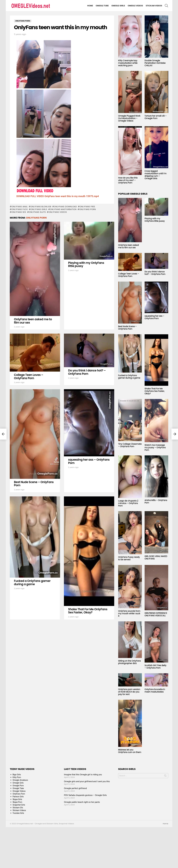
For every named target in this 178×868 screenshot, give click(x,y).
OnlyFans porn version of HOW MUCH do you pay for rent (129, 692)
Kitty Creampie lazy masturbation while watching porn (128, 63)
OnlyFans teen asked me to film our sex (33, 321)
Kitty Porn (17, 777)
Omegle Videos (135, 6)
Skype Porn (17, 802)
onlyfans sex (19, 212)
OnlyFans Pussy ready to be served (129, 558)
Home (90, 6)
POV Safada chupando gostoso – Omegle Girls (85, 795)
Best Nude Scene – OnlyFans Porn (34, 484)
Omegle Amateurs (20, 780)
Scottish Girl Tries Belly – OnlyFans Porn (156, 667)
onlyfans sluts (37, 212)
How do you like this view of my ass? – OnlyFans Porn (128, 180)
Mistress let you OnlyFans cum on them (130, 751)
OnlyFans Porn (88, 209)
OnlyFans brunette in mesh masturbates (155, 691)
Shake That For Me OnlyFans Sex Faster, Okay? (88, 611)
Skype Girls (17, 799)
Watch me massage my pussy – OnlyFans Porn (155, 447)
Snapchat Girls (19, 805)
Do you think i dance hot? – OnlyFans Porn (87, 372)
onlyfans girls (39, 209)
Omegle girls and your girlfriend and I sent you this (87, 781)
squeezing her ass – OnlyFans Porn (89, 461)
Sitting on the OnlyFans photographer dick (130, 662)
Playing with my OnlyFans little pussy (86, 264)
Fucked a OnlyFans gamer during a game (32, 582)
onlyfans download (65, 207)
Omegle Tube (102, 6)
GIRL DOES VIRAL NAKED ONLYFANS (156, 557)
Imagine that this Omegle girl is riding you (83, 775)
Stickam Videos (154, 6)
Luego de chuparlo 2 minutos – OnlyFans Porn (128, 503)
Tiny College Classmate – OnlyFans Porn (130, 445)
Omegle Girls (118, 6)
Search (165, 776)
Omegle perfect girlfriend (75, 788)
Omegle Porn (18, 786)
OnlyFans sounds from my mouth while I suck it (129, 613)
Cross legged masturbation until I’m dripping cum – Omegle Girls (156, 175)
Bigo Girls (17, 775)
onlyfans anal (20, 207)
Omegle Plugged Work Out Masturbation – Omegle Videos (129, 118)
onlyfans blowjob (41, 207)
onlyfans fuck (20, 209)
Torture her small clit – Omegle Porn (156, 117)
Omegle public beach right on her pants (82, 802)
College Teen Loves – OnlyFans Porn (29, 376)
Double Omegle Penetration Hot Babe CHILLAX (155, 63)
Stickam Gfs (18, 808)
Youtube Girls (18, 813)
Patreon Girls (18, 797)
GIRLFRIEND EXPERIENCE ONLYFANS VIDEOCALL (156, 614)
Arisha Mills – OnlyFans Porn (156, 501)
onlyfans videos (58, 212)
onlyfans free (87, 207)
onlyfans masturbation (63, 209)
